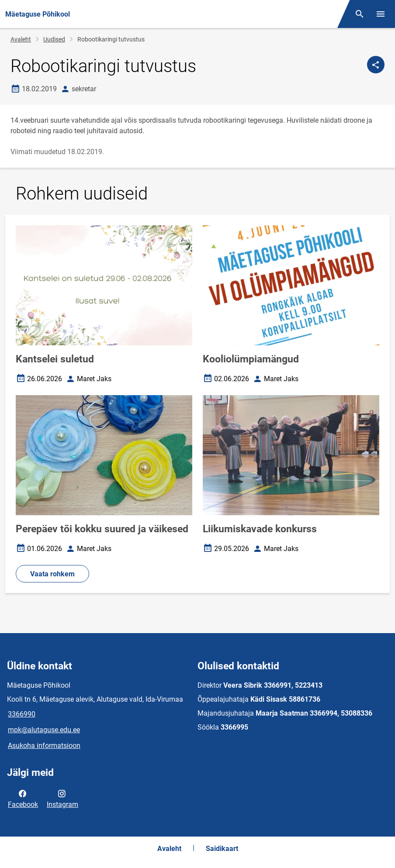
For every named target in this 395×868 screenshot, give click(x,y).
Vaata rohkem (52, 574)
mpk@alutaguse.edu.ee (44, 730)
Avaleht (21, 39)
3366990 (22, 714)
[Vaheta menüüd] (381, 14)
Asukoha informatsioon (44, 746)
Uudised (54, 39)
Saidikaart (222, 849)
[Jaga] (376, 65)
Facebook (23, 798)
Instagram (62, 798)
